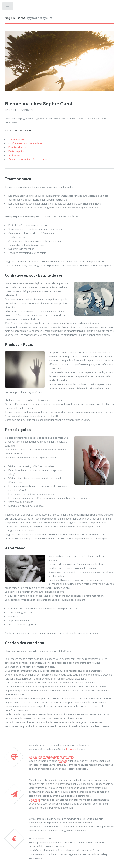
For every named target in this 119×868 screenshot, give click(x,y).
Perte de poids (16, 151)
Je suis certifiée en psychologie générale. (51, 757)
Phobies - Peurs (17, 147)
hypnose (71, 749)
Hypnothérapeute (29, 18)
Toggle (8, 7)
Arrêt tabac (14, 155)
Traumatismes (16, 139)
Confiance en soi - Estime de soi (26, 143)
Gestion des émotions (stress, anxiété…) (31, 159)
